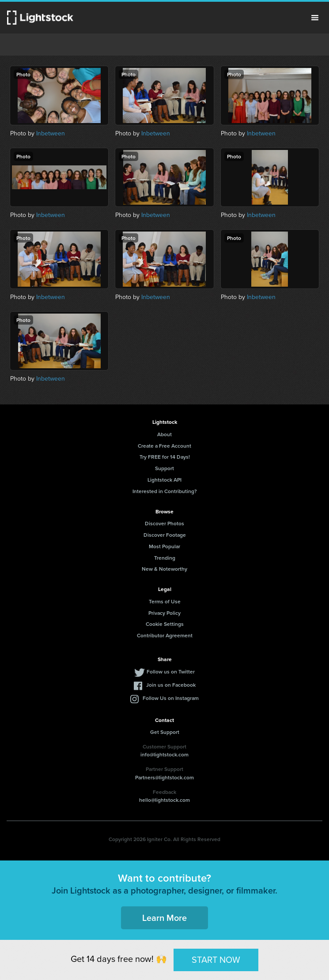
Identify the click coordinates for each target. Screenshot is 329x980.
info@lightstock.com (164, 754)
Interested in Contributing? (165, 491)
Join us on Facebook (171, 685)
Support (164, 468)
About (164, 434)
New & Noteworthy (164, 569)
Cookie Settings (165, 624)
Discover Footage (165, 535)
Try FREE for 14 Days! (165, 457)
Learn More (164, 918)
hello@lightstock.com (164, 800)
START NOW (216, 959)
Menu (315, 18)
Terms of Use (165, 601)
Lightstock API (164, 480)
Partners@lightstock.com (164, 777)
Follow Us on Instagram (171, 698)
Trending (165, 558)
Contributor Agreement (165, 635)
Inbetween (51, 133)
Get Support (165, 732)
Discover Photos (164, 523)
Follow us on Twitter (171, 671)
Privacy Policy (164, 613)
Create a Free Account (164, 446)
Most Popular (164, 546)
